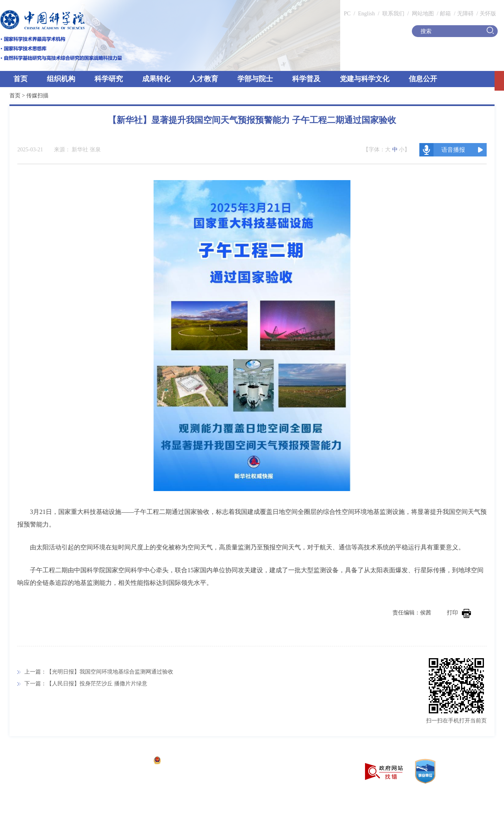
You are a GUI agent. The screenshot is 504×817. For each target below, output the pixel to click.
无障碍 (465, 14)
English (366, 14)
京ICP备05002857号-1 (122, 761)
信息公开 (423, 79)
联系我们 (393, 14)
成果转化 (156, 79)
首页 (20, 79)
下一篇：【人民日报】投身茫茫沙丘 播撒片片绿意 (86, 684)
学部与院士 (255, 79)
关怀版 (488, 14)
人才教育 (204, 79)
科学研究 (109, 79)
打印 (459, 613)
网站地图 (422, 14)
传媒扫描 (37, 96)
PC (347, 14)
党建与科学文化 (365, 79)
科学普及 (306, 79)
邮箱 (445, 14)
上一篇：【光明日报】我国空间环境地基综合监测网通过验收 (99, 672)
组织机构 (61, 79)
